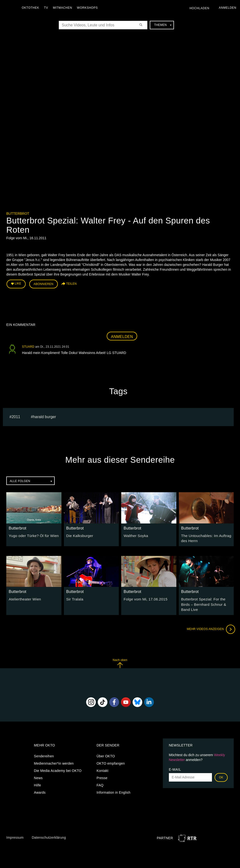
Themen (163, 25)
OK (221, 769)
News (38, 770)
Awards (40, 784)
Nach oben (120, 655)
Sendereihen (44, 748)
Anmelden (122, 335)
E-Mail (175, 761)
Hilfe (37, 777)
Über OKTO (106, 748)
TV (47, 8)
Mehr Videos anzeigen (210, 621)
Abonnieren (44, 284)
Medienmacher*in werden (54, 755)
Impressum (15, 830)
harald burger (44, 416)
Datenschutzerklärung (49, 830)
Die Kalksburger (79, 534)
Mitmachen (64, 8)
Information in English (113, 784)
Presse (102, 770)
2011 (16, 416)
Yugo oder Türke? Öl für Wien (32, 534)
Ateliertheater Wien (24, 597)
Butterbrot (18, 214)
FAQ (100, 777)
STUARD (28, 346)
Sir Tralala (74, 597)
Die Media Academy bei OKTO (58, 763)
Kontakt (102, 763)
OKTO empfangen (111, 755)
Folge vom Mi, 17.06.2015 (144, 597)
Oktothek (32, 8)
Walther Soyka (135, 534)
